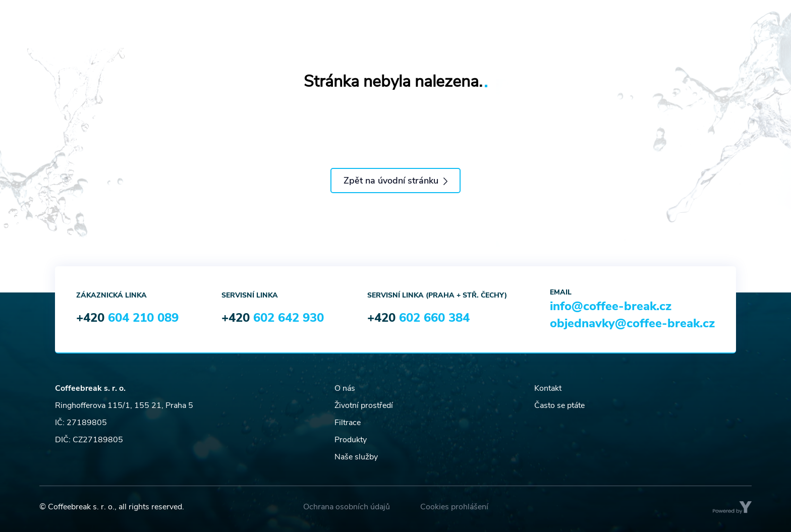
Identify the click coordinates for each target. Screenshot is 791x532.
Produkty (351, 440)
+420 (127, 318)
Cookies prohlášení (454, 507)
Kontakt (548, 388)
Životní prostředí (364, 405)
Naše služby (356, 457)
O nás (345, 388)
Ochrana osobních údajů (347, 507)
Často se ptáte (559, 405)
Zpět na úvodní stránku (395, 181)
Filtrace (348, 423)
